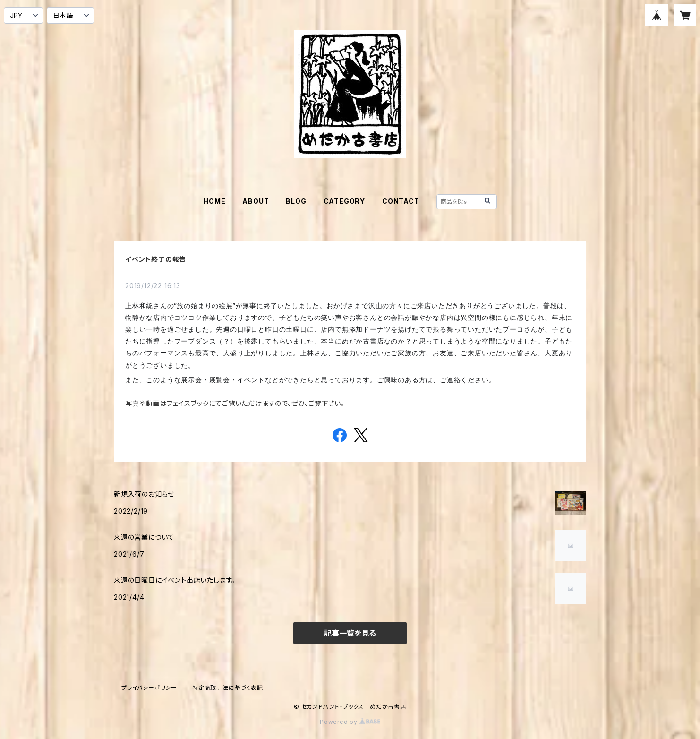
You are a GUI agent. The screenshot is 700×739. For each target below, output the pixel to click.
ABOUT (256, 201)
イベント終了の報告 (156, 259)
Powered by (350, 722)
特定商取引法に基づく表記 (228, 688)
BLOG (296, 201)
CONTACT (401, 201)
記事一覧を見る (350, 633)
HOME (214, 201)
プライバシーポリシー (149, 688)
